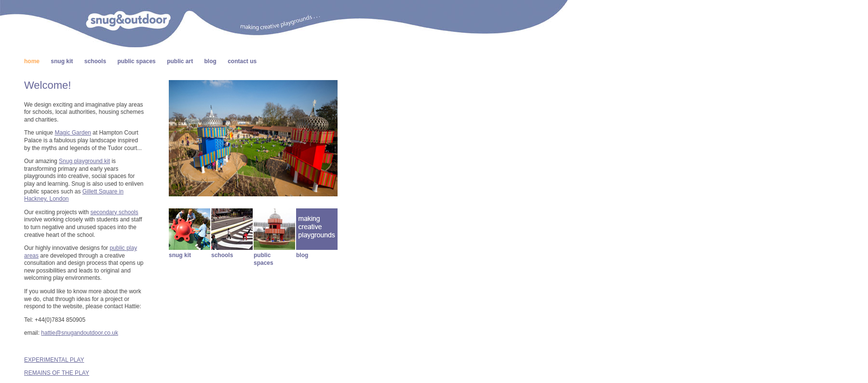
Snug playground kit (84, 161)
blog (210, 61)
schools (95, 61)
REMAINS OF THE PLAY (57, 373)
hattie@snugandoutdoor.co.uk (80, 333)
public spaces (136, 61)
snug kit (62, 61)
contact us (242, 61)
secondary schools (114, 212)
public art (180, 61)
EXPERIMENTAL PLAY (54, 360)
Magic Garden (73, 133)
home (32, 61)
